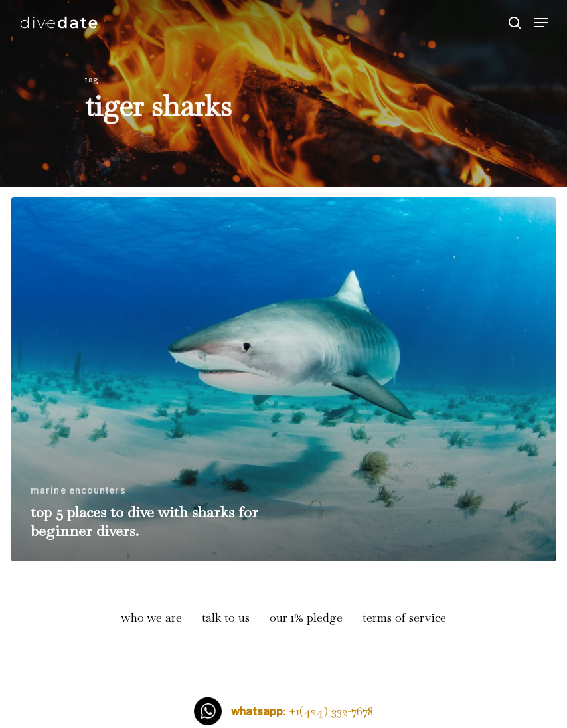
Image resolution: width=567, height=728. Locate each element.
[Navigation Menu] (541, 23)
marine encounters (78, 490)
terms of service (404, 617)
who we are (152, 617)
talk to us (226, 617)
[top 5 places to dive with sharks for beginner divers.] (283, 379)
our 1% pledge (306, 617)
